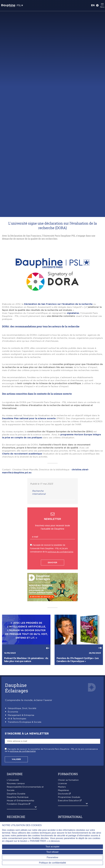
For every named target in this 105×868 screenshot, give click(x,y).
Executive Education (68, 801)
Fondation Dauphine (17, 804)
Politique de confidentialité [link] (52, 863)
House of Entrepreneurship (21, 801)
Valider (16, 759)
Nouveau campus (16, 784)
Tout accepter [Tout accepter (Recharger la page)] (52, 847)
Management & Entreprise (21, 715)
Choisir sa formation (68, 780)
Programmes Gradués (69, 797)
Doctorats (63, 794)
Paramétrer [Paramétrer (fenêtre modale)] (52, 857)
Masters (62, 787)
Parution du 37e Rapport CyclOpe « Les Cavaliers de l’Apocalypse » (78, 660)
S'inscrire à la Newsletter (27, 734)
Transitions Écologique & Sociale (25, 722)
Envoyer (52, 563)
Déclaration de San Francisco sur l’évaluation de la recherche (58, 304)
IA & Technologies (17, 719)
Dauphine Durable (16, 794)
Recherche (38, 491)
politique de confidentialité (60, 552)
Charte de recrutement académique (22, 454)
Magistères (63, 790)
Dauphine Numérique (18, 797)
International (39, 494)
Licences (62, 784)
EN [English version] (93, 5)
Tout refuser (52, 852)
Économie (13, 712)
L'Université (13, 780)
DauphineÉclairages (17, 688)
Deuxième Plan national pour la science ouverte (29, 418)
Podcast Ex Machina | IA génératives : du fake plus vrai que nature (26, 660)
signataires (73, 313)
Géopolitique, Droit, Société (22, 708)
